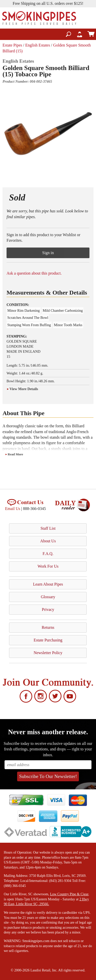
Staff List (48, 528)
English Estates (38, 45)
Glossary (48, 597)
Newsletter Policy (48, 653)
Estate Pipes (12, 45)
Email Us (13, 509)
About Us (48, 541)
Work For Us (48, 566)
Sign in (48, 253)
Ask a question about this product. (34, 273)
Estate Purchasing (48, 640)
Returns (48, 627)
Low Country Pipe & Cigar (69, 894)
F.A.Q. (48, 554)
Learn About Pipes (48, 584)
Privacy (48, 609)
